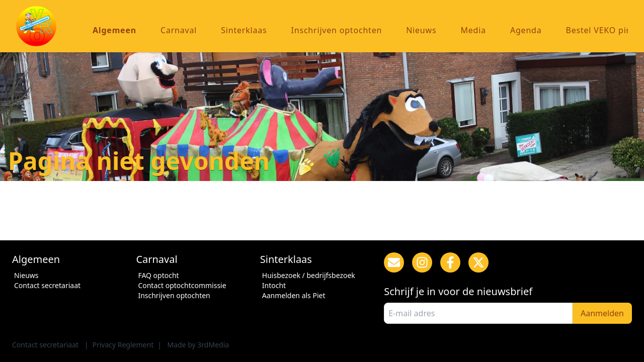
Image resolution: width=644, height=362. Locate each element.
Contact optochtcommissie (182, 285)
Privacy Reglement (123, 345)
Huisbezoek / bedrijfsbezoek (309, 275)
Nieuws (421, 30)
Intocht (274, 285)
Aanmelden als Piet (294, 295)
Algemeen (114, 30)
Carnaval (179, 30)
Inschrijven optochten (337, 30)
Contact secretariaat (47, 285)
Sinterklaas (244, 30)
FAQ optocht (158, 275)
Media (473, 30)
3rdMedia (213, 345)
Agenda (526, 30)
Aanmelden (602, 313)
